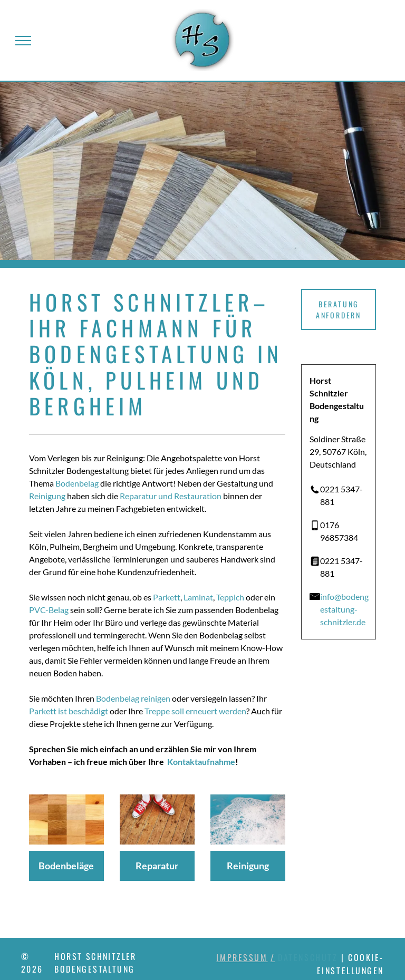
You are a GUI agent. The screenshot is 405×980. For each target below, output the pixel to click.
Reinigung (47, 496)
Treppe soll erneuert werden (195, 711)
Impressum (242, 957)
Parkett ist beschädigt (69, 711)
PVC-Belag (49, 610)
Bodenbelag (77, 483)
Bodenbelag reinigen (133, 698)
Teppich (230, 597)
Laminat (198, 597)
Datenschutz (308, 957)
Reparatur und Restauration (171, 496)
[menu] (23, 41)
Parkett (167, 597)
